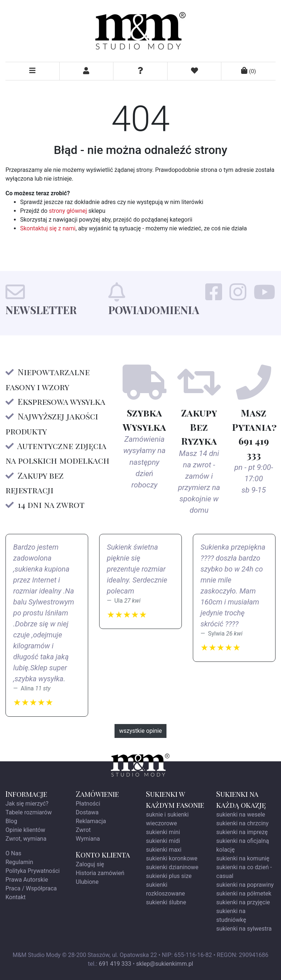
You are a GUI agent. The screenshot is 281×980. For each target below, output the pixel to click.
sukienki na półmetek (244, 894)
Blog (11, 821)
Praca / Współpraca (31, 888)
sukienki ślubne (166, 902)
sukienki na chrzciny (242, 823)
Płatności (88, 804)
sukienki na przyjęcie (243, 902)
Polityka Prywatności (33, 871)
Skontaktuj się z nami (48, 228)
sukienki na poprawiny (245, 885)
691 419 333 (115, 964)
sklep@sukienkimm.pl (165, 964)
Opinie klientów (25, 830)
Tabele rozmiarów (29, 812)
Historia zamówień (100, 873)
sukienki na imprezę (242, 832)
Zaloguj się (90, 864)
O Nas (13, 853)
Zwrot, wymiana (26, 839)
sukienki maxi (164, 850)
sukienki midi (163, 841)
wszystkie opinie (141, 731)
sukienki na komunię (243, 858)
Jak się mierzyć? (27, 804)
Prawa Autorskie (27, 880)
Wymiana (88, 839)
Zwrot (83, 830)
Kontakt (16, 897)
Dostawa (87, 812)
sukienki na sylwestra (244, 929)
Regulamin (19, 862)
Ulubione (87, 882)
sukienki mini (163, 832)
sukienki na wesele (241, 815)
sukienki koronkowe (172, 858)
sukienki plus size (169, 876)
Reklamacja (91, 821)
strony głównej (68, 211)
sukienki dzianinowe (172, 867)
